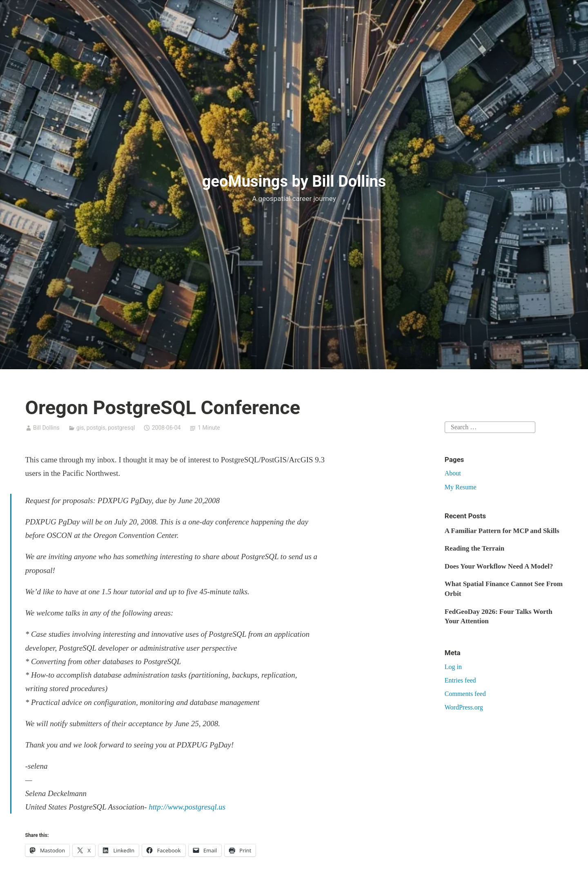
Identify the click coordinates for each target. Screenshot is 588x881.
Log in (453, 667)
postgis (96, 428)
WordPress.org (464, 707)
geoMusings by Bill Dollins (294, 181)
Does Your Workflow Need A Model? (499, 566)
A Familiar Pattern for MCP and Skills (502, 531)
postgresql (121, 428)
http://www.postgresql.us (187, 807)
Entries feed (460, 680)
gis (80, 428)
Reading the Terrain (474, 548)
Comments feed (465, 694)
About (453, 473)
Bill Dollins (46, 428)
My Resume (461, 487)
